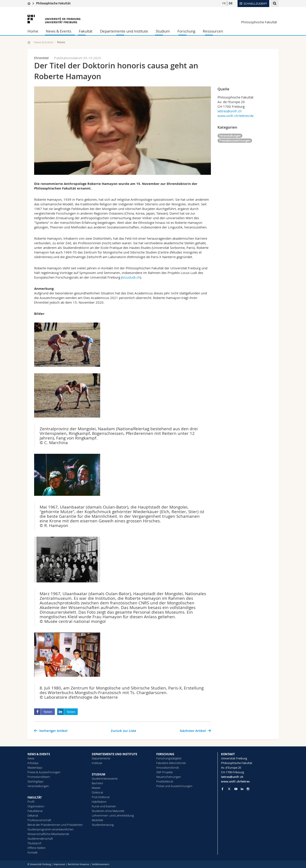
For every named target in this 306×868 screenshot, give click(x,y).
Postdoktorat (165, 781)
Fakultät (86, 31)
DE (231, 3)
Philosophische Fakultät (53, 3)
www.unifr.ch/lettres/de (236, 116)
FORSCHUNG (165, 754)
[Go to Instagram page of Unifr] (248, 789)
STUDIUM (99, 774)
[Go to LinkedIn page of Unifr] (242, 789)
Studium (163, 31)
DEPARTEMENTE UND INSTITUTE (114, 754)
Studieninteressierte (105, 779)
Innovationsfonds (168, 768)
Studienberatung (103, 825)
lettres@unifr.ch (229, 111)
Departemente (101, 758)
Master (96, 788)
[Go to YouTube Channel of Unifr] (236, 789)
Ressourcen (213, 31)
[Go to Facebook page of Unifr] (222, 789)
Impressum (59, 864)
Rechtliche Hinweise (78, 864)
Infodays (33, 763)
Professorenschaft (39, 820)
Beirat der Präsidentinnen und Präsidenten (55, 825)
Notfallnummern (100, 864)
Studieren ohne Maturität (108, 811)
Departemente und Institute (124, 31)
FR (224, 3)
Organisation (36, 806)
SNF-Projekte (165, 772)
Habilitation (99, 802)
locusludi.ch (131, 277)
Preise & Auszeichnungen (44, 772)
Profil (31, 802)
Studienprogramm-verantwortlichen (51, 829)
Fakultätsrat (35, 811)
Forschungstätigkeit (169, 758)
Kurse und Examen (104, 806)
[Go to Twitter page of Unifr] (229, 789)
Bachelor (98, 783)
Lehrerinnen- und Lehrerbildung (113, 815)
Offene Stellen (37, 848)
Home (33, 31)
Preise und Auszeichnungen (174, 786)
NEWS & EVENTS (39, 754)
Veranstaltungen (230, 136)
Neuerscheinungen (169, 777)
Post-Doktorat (101, 797)
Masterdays (35, 768)
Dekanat (33, 815)
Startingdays (35, 781)
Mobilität (97, 820)
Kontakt (32, 852)
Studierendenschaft (40, 839)
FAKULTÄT (35, 797)
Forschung (186, 31)
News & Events (59, 31)
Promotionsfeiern (39, 777)
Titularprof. (35, 843)
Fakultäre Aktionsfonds (171, 763)
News (31, 758)
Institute (97, 763)
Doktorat (97, 792)
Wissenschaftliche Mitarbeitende (48, 834)
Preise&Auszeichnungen (235, 140)
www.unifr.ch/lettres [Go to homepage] (235, 781)
